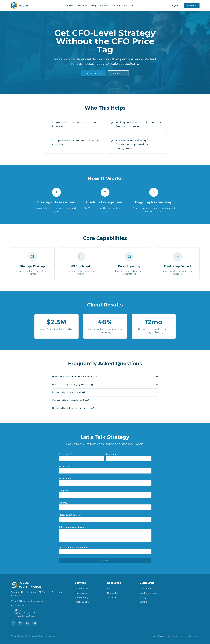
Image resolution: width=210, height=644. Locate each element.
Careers (143, 602)
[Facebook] (13, 623)
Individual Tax (81, 589)
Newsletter (113, 593)
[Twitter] (20, 623)
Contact (104, 6)
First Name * (65, 454)
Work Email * (65, 466)
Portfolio (82, 6)
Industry (63, 503)
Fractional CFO (82, 602)
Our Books (112, 597)
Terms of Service (175, 636)
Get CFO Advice (94, 73)
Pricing (116, 6)
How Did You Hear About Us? (73, 547)
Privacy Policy (157, 636)
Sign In (176, 6)
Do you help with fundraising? (105, 392)
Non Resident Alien (149, 593)
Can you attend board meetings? (105, 400)
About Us (129, 6)
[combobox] (105, 495)
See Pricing (118, 73)
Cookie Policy (193, 636)
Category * (64, 491)
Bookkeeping (81, 597)
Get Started (192, 6)
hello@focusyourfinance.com (29, 601)
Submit (105, 560)
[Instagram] (35, 623)
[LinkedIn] (27, 623)
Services (70, 6)
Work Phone (65, 478)
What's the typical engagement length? (105, 385)
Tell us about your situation (72, 527)
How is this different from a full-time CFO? (105, 377)
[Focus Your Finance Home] (20, 6)
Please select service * (70, 515)
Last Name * (112, 454)
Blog (94, 6)
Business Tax (81, 593)
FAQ (109, 589)
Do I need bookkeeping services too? (105, 408)
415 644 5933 (21, 605)
